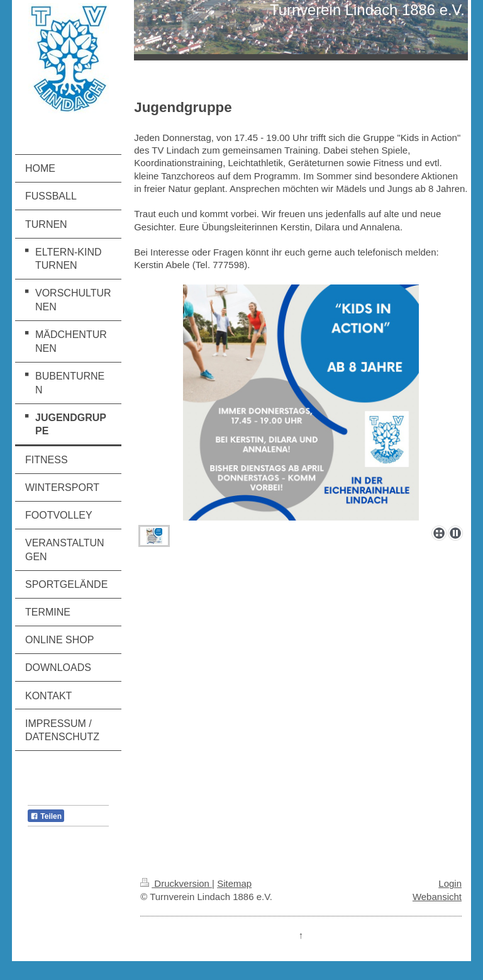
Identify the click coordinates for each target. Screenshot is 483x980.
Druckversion (176, 883)
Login (450, 883)
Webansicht (437, 897)
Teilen (46, 816)
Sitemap (234, 883)
